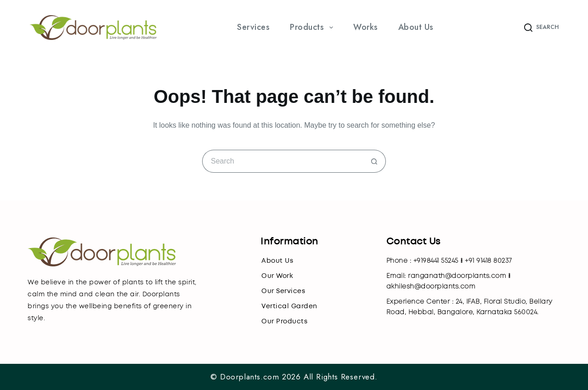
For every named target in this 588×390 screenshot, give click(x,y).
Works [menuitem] (366, 27)
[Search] (541, 28)
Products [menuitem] (313, 27)
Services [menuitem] (253, 27)
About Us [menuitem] (416, 27)
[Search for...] (283, 161)
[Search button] (374, 161)
